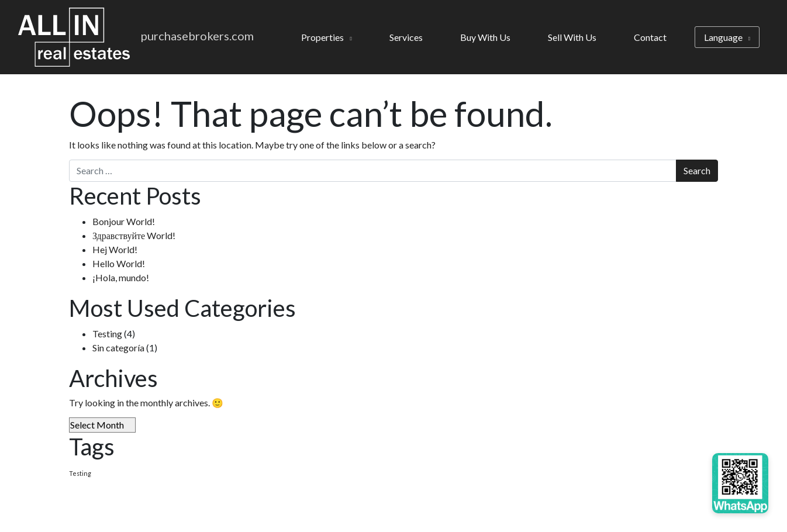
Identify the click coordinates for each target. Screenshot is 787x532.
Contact (650, 37)
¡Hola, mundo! (121, 277)
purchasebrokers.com (197, 36)
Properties (322, 37)
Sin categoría (118, 348)
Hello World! (119, 263)
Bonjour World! (124, 221)
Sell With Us (572, 37)
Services (406, 37)
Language (723, 37)
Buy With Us (485, 37)
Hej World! (115, 249)
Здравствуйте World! (134, 235)
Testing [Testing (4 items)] (80, 473)
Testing (107, 334)
